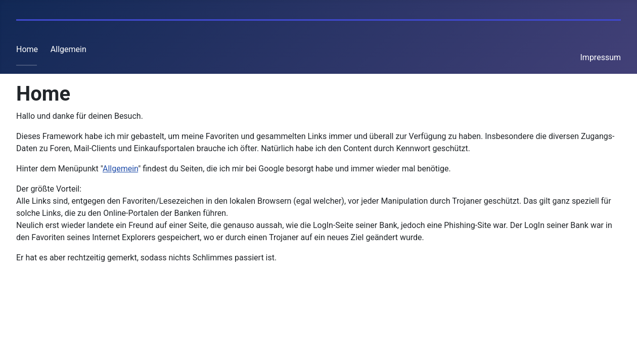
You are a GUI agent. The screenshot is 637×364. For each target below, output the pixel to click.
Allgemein (69, 49)
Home (27, 49)
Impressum (601, 57)
